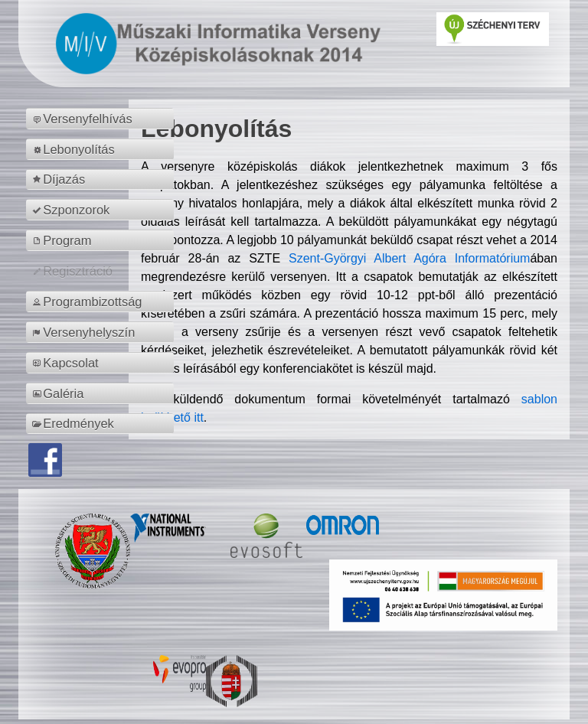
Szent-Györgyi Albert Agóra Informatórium (409, 258)
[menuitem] (102, 119)
